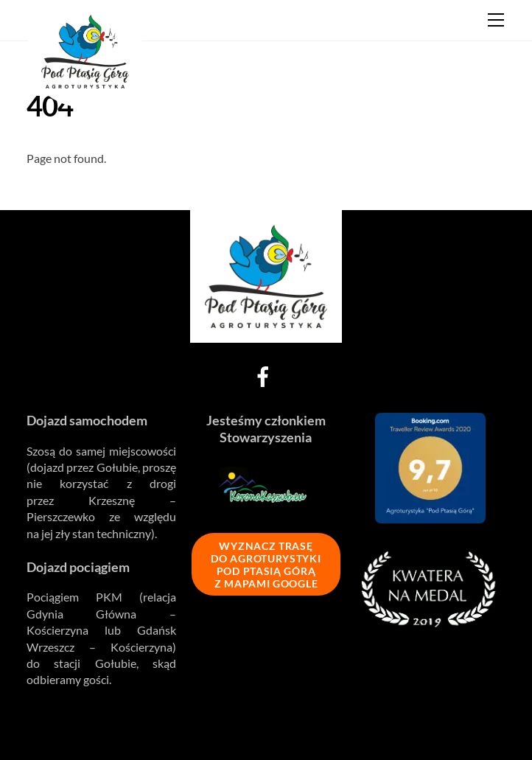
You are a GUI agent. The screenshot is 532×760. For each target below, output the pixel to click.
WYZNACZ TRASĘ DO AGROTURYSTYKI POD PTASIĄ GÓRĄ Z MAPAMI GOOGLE (266, 565)
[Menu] (496, 20)
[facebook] (266, 375)
